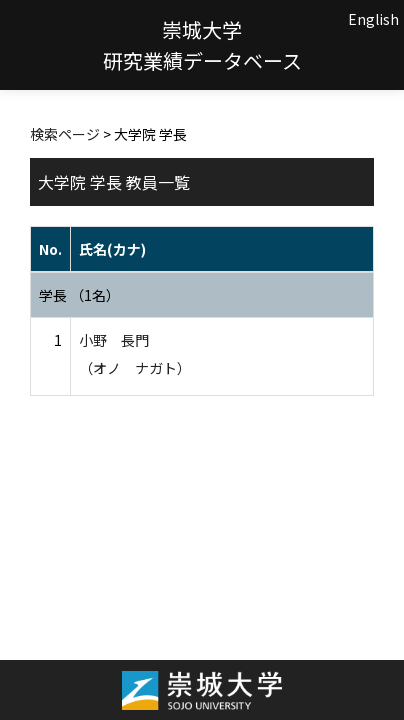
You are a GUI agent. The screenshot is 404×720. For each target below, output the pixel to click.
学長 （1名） (79, 295)
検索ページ (65, 134)
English (373, 19)
